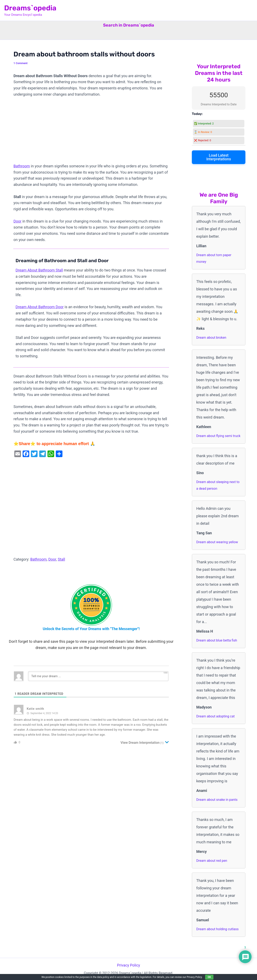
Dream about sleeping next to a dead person (218, 485)
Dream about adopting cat (215, 716)
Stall (61, 559)
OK (209, 977)
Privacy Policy (128, 965)
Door (17, 221)
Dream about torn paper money (214, 258)
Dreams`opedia (30, 8)
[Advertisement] (91, 132)
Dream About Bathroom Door (40, 307)
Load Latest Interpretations (219, 157)
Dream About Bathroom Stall (39, 270)
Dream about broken (211, 338)
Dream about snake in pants (217, 800)
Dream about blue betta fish (217, 640)
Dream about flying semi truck (218, 436)
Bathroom (22, 166)
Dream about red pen (212, 861)
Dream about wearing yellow (217, 542)
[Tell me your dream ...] (98, 676)
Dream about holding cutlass (217, 929)
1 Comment (21, 63)
